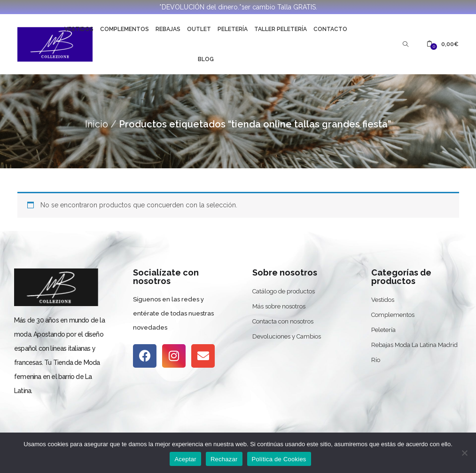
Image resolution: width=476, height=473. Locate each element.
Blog (206, 59)
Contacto (330, 29)
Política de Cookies (279, 459)
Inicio (97, 124)
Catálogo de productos (284, 291)
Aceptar (185, 459)
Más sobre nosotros (279, 306)
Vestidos (79, 29)
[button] (443, 44)
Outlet (199, 29)
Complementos (125, 29)
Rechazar (224, 459)
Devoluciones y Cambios (287, 336)
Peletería (233, 29)
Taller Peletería (281, 29)
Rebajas (168, 29)
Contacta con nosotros (283, 321)
